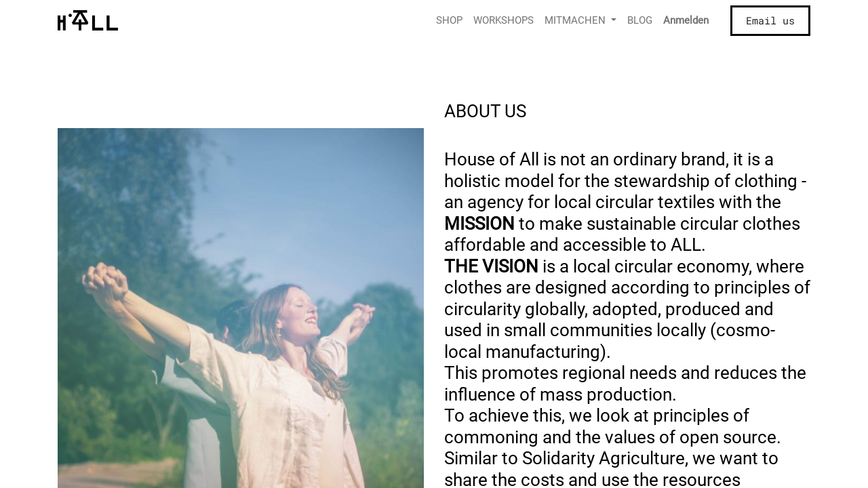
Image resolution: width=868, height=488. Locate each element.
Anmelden (686, 20)
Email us (770, 20)
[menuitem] (449, 21)
